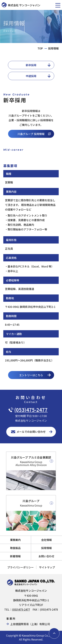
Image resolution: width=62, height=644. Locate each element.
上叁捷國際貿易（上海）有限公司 (30, 624)
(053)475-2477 (31, 410)
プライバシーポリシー (21, 567)
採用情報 (46, 548)
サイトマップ (47, 567)
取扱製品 (15, 548)
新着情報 (15, 556)
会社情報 (46, 540)
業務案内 (15, 540)
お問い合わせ (46, 556)
